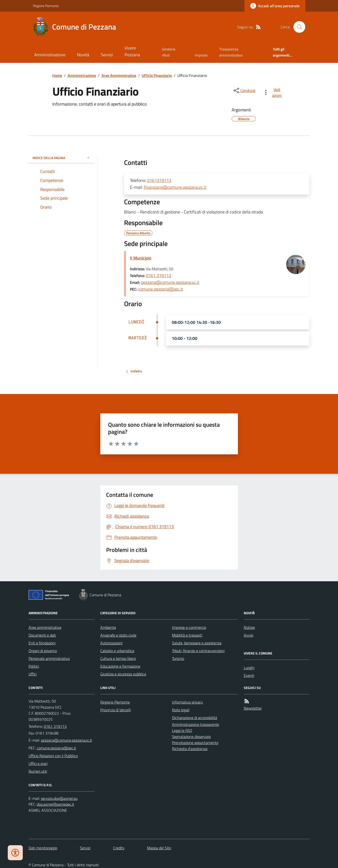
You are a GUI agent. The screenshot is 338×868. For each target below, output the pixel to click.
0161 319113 (158, 275)
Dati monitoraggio (43, 848)
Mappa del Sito (159, 848)
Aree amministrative (45, 627)
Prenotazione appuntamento (195, 743)
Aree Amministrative (119, 75)
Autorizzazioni (111, 643)
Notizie (249, 627)
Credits (119, 848)
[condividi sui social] (244, 90)
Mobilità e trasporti (187, 635)
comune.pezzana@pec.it (161, 289)
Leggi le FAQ (182, 730)
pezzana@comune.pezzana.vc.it (170, 282)
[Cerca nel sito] (297, 27)
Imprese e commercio (189, 627)
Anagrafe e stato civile (118, 635)
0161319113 (159, 180)
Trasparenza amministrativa (231, 52)
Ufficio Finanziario (157, 75)
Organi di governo (43, 651)
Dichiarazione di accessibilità (195, 718)
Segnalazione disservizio (191, 737)
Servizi (107, 55)
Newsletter (253, 708)
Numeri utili (38, 771)
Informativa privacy (188, 702)
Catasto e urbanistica (117, 651)
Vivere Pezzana (132, 51)
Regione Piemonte (46, 6)
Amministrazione (50, 55)
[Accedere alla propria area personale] (275, 6)
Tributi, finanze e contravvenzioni (198, 651)
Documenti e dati (42, 635)
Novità (83, 55)
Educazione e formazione (120, 666)
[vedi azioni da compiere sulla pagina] (273, 92)
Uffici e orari (38, 763)
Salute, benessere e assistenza (197, 643)
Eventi (249, 675)
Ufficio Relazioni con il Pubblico (53, 756)
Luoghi (249, 668)
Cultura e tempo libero (118, 658)
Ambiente (108, 627)
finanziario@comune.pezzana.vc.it (175, 187)
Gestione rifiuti (169, 52)
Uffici (33, 674)
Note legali (181, 710)
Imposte (201, 55)
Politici (34, 666)
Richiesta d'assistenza (190, 749)
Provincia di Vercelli (116, 710)
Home (57, 75)
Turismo (178, 658)
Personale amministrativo (49, 658)
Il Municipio (141, 258)
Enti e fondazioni (42, 643)
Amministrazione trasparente (196, 724)
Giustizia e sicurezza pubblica (123, 674)
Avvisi (248, 635)
